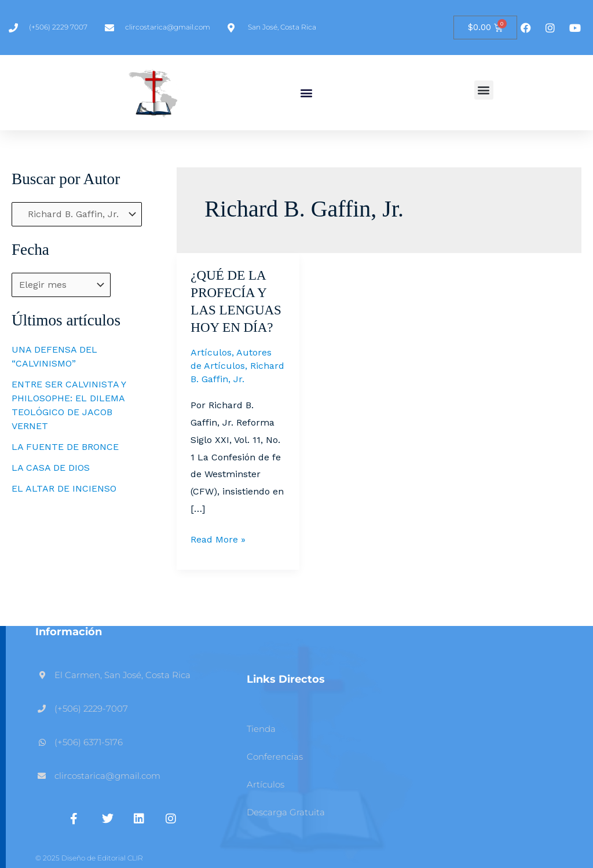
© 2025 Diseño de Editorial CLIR (89, 858)
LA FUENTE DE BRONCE (65, 447)
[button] (306, 93)
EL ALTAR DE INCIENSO (64, 488)
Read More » (218, 538)
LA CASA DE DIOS (51, 468)
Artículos (211, 352)
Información (69, 632)
